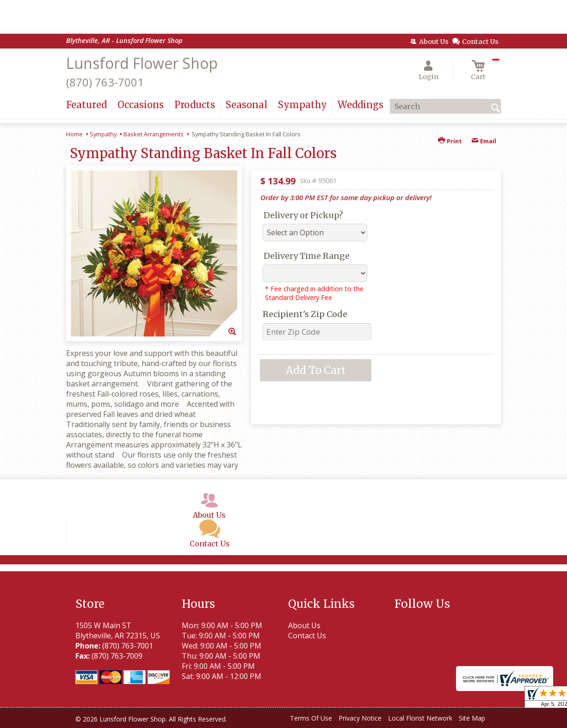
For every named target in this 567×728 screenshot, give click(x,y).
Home (74, 134)
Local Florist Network (420, 718)
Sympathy (103, 134)
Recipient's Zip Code (305, 314)
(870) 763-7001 (105, 82)
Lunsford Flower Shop (142, 63)
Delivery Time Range (307, 256)
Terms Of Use (311, 718)
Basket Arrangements (154, 134)
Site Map (472, 718)
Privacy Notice (360, 718)
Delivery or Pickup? (303, 215)
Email (484, 141)
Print (450, 141)
